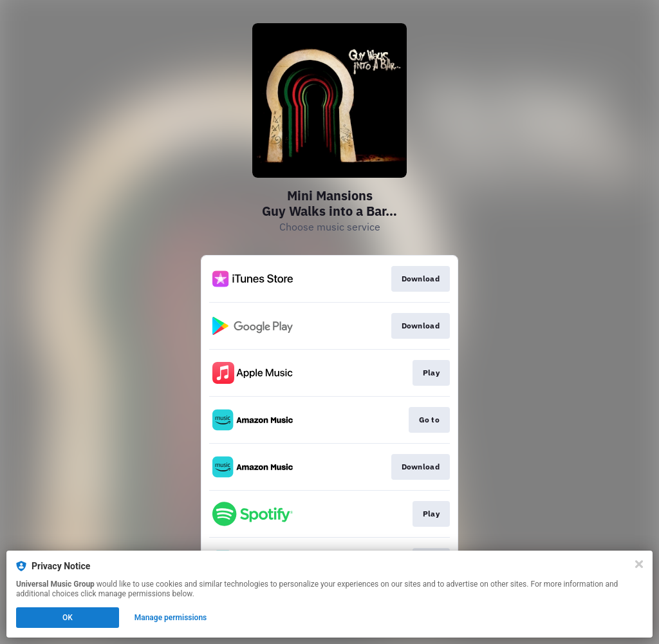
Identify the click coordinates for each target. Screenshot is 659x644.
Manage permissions (171, 618)
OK (68, 618)
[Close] (639, 564)
